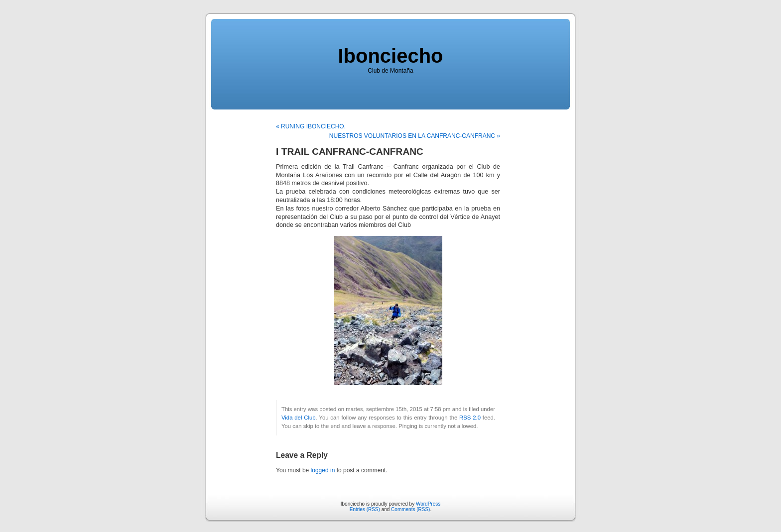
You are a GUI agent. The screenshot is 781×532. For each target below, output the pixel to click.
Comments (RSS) (410, 509)
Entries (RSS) (365, 509)
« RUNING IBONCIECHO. (311, 126)
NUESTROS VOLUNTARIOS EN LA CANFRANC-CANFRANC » (415, 136)
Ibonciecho (390, 56)
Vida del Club (299, 418)
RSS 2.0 (470, 418)
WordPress (428, 504)
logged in (323, 470)
